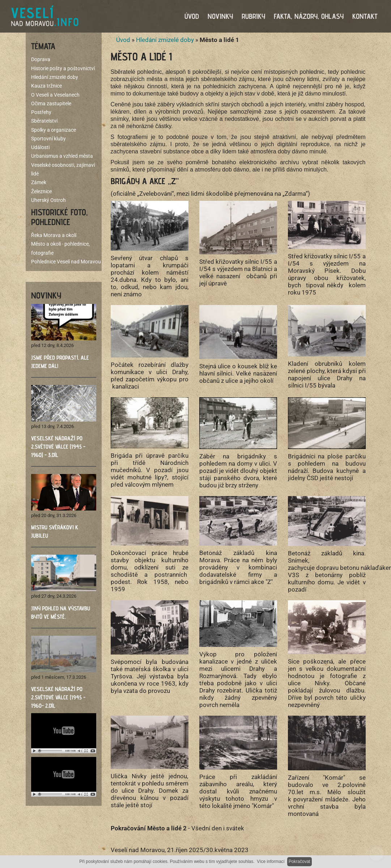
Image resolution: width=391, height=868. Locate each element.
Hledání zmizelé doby (165, 40)
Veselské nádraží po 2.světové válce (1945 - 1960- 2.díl (58, 697)
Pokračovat (299, 861)
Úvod (123, 40)
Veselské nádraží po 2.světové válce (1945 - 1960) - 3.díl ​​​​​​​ (58, 447)
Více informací (271, 861)
